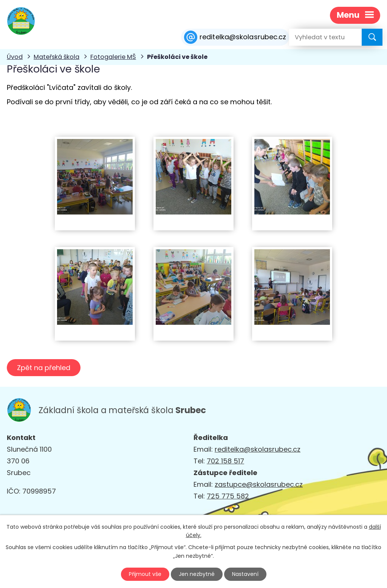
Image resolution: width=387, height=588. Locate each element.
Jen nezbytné (197, 574)
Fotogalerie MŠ (113, 57)
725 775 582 (228, 496)
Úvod (15, 57)
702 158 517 (225, 461)
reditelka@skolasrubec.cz (258, 449)
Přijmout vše (145, 574)
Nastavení (245, 574)
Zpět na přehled (44, 368)
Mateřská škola (57, 57)
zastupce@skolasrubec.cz (259, 484)
